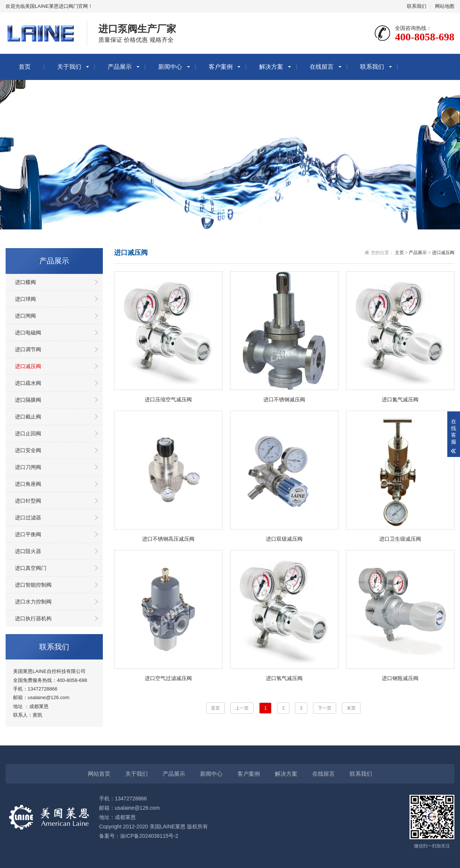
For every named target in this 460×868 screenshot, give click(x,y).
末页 (351, 708)
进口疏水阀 (28, 383)
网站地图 (445, 6)
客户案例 (221, 67)
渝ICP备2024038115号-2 (149, 836)
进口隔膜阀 (28, 400)
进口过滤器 (28, 518)
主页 (399, 253)
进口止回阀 (28, 433)
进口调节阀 (28, 349)
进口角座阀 (28, 484)
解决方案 (271, 67)
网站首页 (99, 774)
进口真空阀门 (31, 568)
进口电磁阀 (28, 333)
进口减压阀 (28, 366)
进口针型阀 (28, 501)
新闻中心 (170, 67)
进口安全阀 (28, 450)
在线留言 (322, 67)
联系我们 (417, 6)
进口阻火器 (28, 551)
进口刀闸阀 (28, 467)
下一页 (325, 708)
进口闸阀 (25, 316)
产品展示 (120, 67)
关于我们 (69, 67)
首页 (25, 67)
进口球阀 (25, 299)
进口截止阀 (28, 417)
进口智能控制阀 (33, 585)
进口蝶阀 (25, 282)
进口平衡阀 (28, 534)
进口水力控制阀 (33, 602)
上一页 (242, 708)
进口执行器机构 (33, 618)
